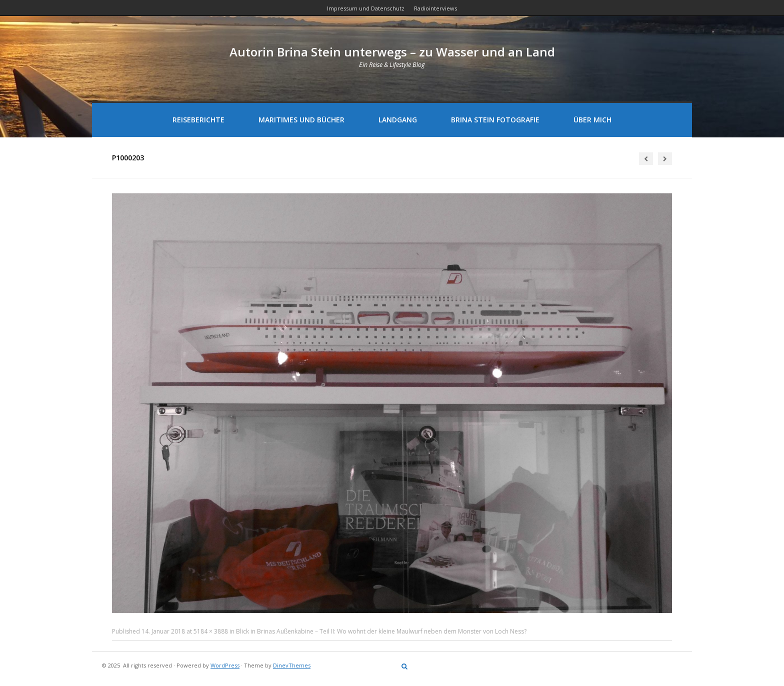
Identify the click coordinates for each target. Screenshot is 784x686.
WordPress (225, 665)
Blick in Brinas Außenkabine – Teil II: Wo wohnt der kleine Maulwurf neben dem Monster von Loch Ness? (381, 631)
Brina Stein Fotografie (495, 120)
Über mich (592, 120)
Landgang (398, 120)
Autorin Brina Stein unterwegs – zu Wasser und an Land (392, 52)
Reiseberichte (198, 120)
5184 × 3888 (211, 631)
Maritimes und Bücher (301, 120)
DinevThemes (292, 665)
